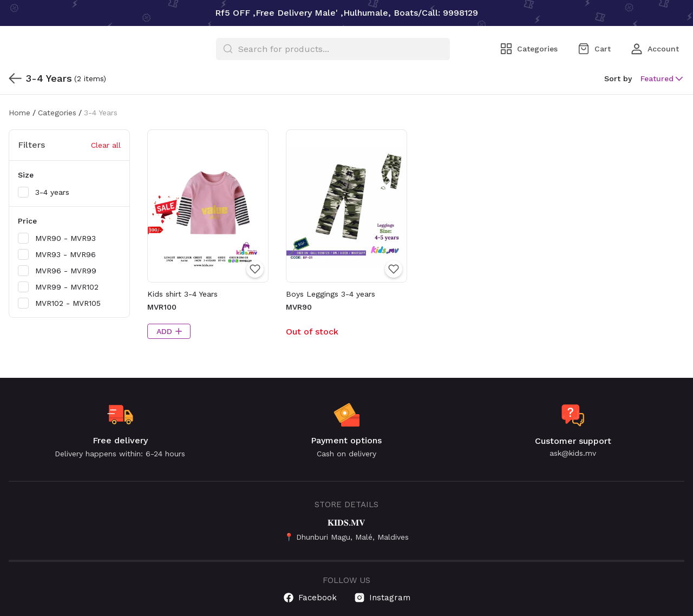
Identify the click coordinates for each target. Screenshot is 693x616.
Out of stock (312, 332)
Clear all (106, 145)
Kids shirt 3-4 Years (182, 294)
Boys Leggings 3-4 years (331, 294)
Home (19, 113)
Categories (57, 113)
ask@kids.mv (573, 453)
